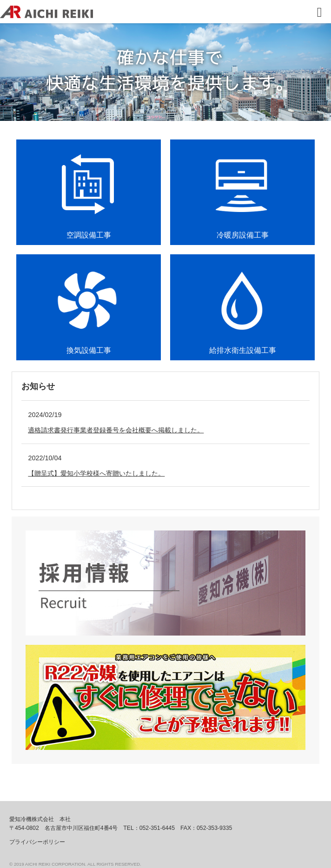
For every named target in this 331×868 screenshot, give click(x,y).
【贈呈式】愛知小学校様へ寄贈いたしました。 (96, 473)
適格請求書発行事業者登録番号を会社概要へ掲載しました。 (116, 430)
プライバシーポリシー (37, 842)
